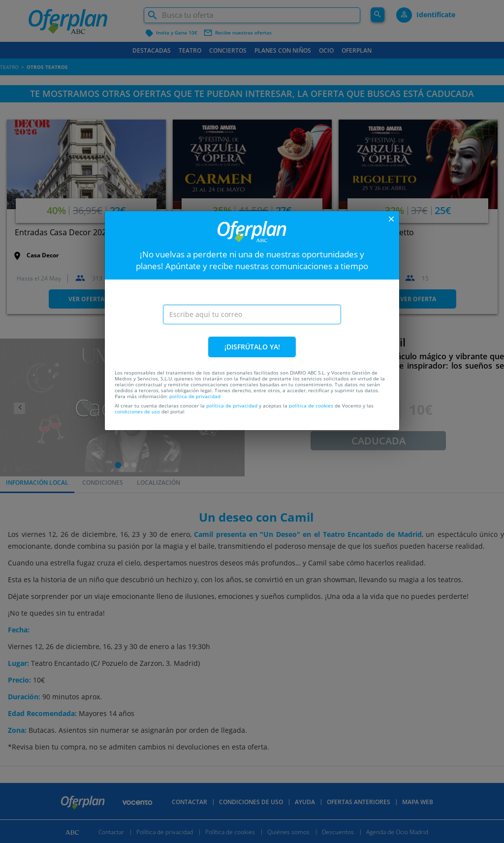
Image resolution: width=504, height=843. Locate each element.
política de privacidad (195, 396)
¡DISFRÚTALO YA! (252, 347)
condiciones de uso (137, 411)
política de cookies (311, 406)
